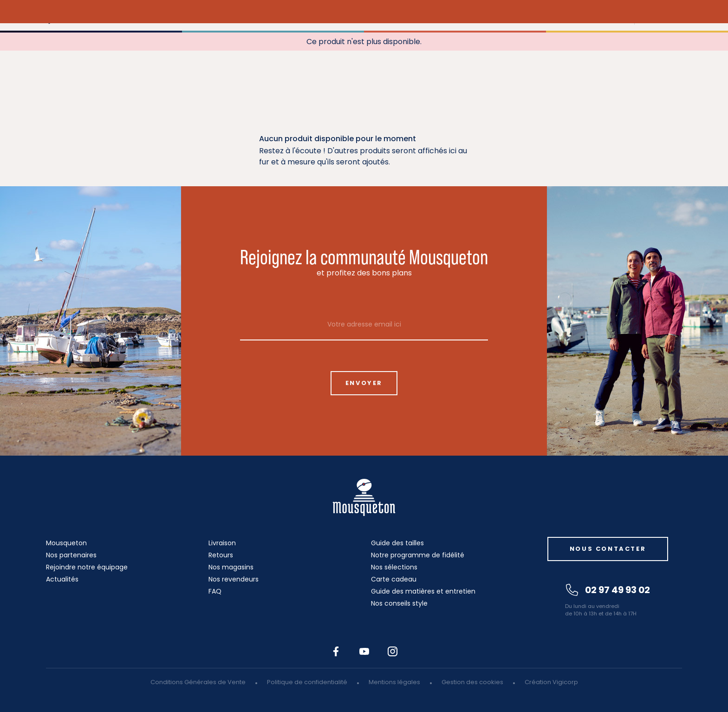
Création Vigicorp (551, 682)
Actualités (62, 579)
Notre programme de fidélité (418, 555)
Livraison (222, 543)
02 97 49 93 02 (608, 590)
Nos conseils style (399, 603)
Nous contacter (608, 549)
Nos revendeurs (234, 579)
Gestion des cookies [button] (472, 682)
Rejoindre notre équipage (87, 567)
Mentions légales (394, 682)
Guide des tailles (397, 543)
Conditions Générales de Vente (198, 682)
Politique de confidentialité (307, 682)
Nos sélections (394, 567)
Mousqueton (66, 543)
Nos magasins (231, 567)
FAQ (215, 591)
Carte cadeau (394, 579)
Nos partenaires (71, 555)
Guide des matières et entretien (423, 591)
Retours (221, 555)
